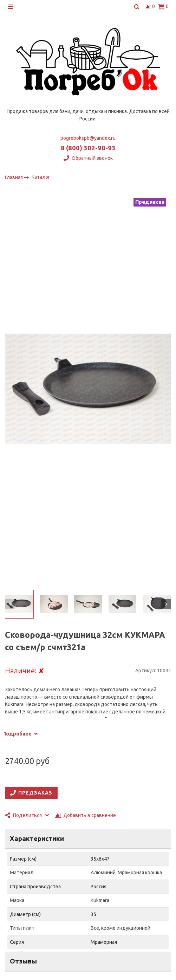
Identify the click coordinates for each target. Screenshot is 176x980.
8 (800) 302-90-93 (88, 148)
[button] (10, 604)
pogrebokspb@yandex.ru (88, 138)
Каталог (41, 177)
